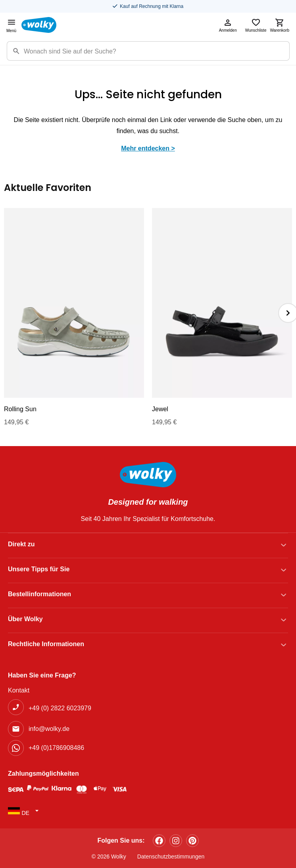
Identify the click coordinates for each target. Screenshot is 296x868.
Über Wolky (25, 619)
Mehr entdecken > (148, 148)
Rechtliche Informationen (46, 644)
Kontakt (19, 690)
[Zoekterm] (157, 51)
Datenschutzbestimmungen (171, 857)
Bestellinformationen (39, 594)
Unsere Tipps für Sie (39, 569)
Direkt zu (21, 544)
